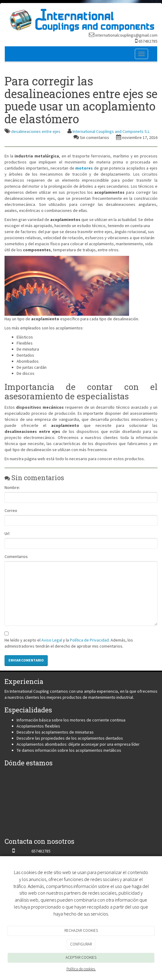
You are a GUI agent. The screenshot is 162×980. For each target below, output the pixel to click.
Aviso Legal (52, 640)
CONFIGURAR (81, 944)
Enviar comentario (26, 660)
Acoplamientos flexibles (38, 726)
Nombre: (12, 487)
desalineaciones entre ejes (36, 131)
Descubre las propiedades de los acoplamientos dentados (70, 738)
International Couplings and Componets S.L (111, 131)
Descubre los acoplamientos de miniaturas (55, 732)
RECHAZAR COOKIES (81, 931)
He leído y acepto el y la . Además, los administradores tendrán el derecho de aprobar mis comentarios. (69, 643)
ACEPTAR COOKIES (81, 957)
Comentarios (16, 556)
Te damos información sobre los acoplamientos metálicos (69, 750)
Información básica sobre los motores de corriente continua (71, 720)
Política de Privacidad (89, 640)
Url (7, 533)
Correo (11, 510)
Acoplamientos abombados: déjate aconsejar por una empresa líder (78, 744)
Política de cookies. (81, 969)
